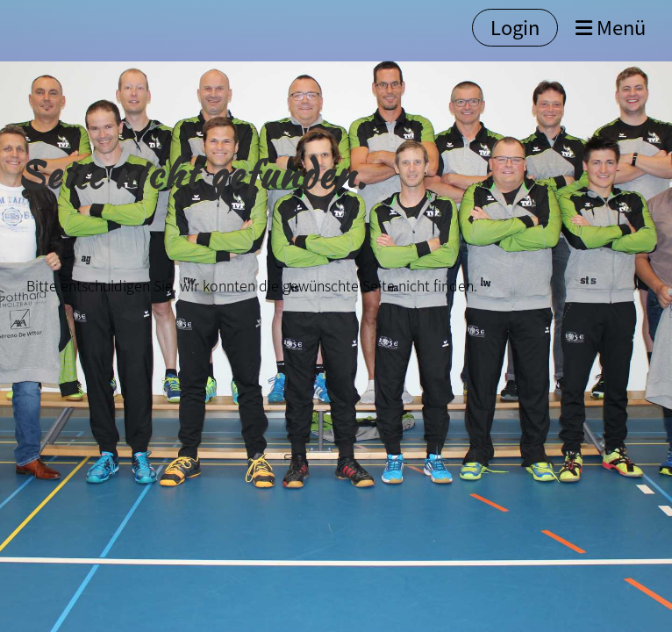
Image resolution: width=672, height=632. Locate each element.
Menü (611, 28)
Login (515, 27)
